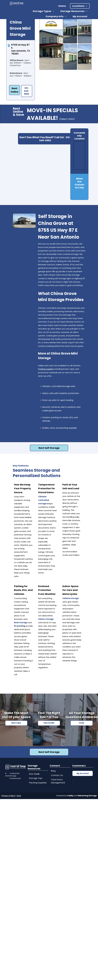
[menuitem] (63, 6)
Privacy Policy (8, 796)
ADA (19, 796)
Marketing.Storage (87, 796)
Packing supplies (46, 369)
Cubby (70, 796)
